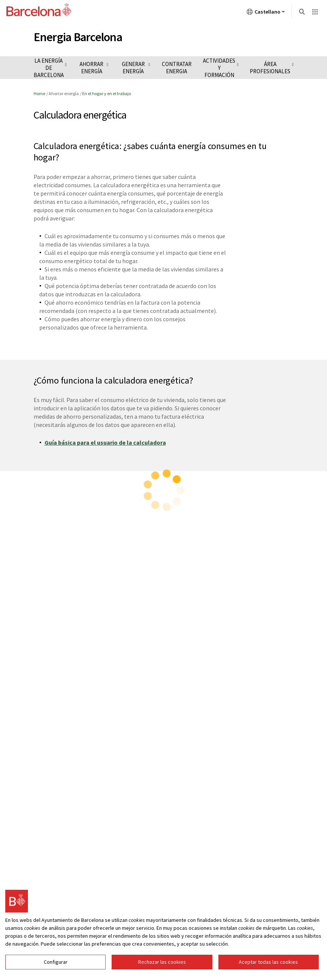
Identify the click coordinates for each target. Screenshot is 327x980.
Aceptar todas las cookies (268, 970)
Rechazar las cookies (162, 970)
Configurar (56, 970)
